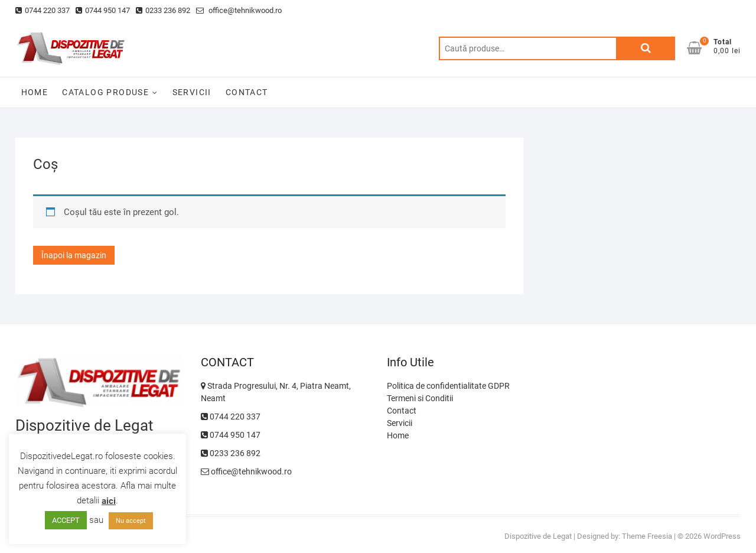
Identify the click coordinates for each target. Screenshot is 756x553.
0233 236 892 (163, 10)
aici (109, 501)
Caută (646, 48)
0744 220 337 (43, 10)
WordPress (722, 536)
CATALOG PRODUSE (105, 92)
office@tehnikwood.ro (239, 10)
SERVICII (192, 92)
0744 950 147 (103, 10)
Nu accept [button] (131, 521)
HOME (35, 92)
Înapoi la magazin (74, 255)
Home (398, 435)
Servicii (400, 423)
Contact (402, 411)
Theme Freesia (647, 536)
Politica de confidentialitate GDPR (448, 386)
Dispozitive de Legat (538, 536)
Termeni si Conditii (420, 398)
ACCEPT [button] (66, 520)
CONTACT (247, 92)
